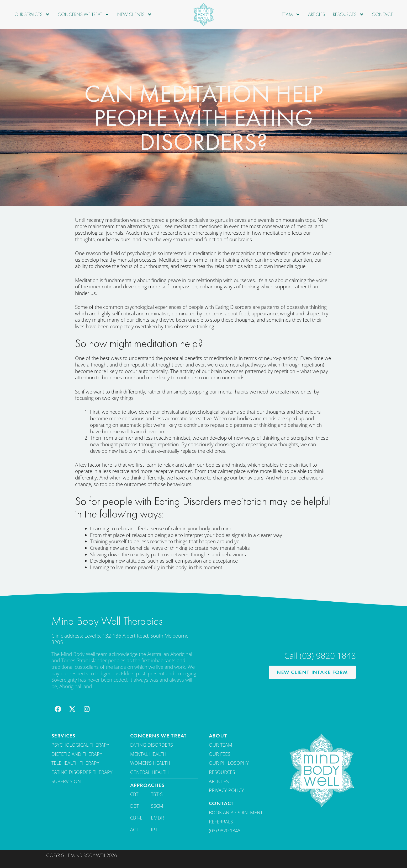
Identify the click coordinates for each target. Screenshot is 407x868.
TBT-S (157, 794)
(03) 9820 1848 (225, 831)
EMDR (157, 818)
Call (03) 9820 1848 (320, 656)
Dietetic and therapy (77, 754)
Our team (221, 745)
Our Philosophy (229, 763)
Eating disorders (152, 745)
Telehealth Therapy (75, 763)
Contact (382, 14)
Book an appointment (236, 812)
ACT (134, 829)
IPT (154, 829)
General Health (149, 772)
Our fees (220, 754)
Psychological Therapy (80, 745)
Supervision (66, 781)
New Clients (135, 14)
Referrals (221, 822)
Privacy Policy (226, 790)
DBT (134, 806)
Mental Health (148, 754)
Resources (348, 14)
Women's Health (150, 763)
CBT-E (136, 818)
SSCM (157, 806)
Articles (317, 14)
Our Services (32, 14)
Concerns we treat (84, 14)
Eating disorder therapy (82, 772)
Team (291, 14)
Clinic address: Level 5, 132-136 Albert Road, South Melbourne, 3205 (120, 639)
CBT (134, 794)
